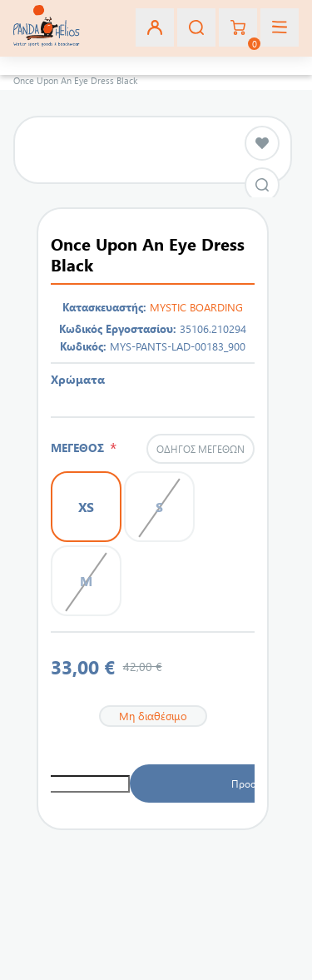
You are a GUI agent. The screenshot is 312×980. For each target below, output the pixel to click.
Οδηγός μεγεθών (201, 449)
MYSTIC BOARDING (196, 307)
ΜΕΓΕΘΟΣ (80, 448)
